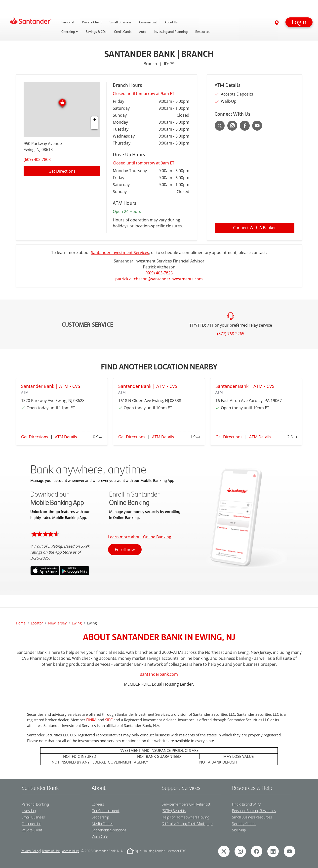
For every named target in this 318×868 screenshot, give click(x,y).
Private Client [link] (92, 22)
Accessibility (70, 851)
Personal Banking (35, 804)
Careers (98, 804)
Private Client (32, 830)
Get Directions (35, 437)
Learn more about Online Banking (140, 537)
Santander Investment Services (120, 253)
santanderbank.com (159, 674)
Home (21, 623)
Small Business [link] (120, 22)
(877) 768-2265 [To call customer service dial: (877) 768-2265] (231, 334)
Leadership (100, 817)
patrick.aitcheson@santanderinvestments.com (159, 279)
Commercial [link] (148, 22)
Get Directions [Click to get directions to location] (62, 171)
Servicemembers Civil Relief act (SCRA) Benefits (186, 807)
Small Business (33, 817)
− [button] (95, 126)
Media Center (102, 823)
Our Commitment (105, 810)
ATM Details (66, 437)
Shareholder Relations (109, 830)
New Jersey (57, 623)
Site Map (239, 830)
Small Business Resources (252, 817)
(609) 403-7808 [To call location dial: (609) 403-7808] (37, 159)
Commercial (31, 823)
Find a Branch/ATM (247, 804)
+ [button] (95, 120)
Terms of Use (51, 851)
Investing (29, 810)
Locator (37, 623)
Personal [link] (68, 22)
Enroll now (125, 550)
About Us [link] (171, 22)
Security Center (244, 823)
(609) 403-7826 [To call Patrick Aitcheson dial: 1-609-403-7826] (159, 273)
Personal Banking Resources (254, 810)
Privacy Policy (30, 851)
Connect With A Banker (255, 228)
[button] (299, 22)
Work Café (100, 836)
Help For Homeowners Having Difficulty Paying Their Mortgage (187, 820)
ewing (77, 623)
